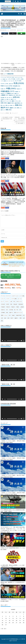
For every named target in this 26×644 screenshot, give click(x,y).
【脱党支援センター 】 (8, 30)
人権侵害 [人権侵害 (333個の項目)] (4, 95)
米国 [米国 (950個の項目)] (18, 105)
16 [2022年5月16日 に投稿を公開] (2, 620)
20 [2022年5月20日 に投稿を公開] (17, 620)
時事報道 (7, 113)
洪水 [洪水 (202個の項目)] (3, 105)
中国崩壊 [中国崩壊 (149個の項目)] (18, 92)
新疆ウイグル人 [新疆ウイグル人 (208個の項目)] (16, 101)
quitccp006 (11, 150)
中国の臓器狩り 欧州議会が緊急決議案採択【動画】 (7, 119)
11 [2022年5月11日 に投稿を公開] (9, 618)
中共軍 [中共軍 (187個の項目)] (3, 89)
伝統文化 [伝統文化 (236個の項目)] (12, 95)
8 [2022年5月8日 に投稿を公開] (24, 616)
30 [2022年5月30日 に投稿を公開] (2, 625)
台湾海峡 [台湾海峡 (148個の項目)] (3, 99)
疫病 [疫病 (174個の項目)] (12, 105)
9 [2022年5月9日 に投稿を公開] (2, 618)
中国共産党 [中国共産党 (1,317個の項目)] (7, 91)
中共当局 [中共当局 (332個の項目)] (16, 86)
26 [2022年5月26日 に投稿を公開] (13, 623)
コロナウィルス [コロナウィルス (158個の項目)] (18, 77)
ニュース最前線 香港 (8, 74)
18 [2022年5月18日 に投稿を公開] (9, 620)
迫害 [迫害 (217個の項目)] (3, 110)
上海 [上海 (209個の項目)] (11, 84)
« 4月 (2, 629)
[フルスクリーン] (24, 341)
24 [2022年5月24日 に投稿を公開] (6, 623)
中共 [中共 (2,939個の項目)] (19, 83)
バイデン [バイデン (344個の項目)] (20, 79)
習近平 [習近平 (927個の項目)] (5, 108)
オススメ (3, 113)
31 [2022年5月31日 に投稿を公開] (6, 625)
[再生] (2, 341)
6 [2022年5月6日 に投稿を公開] (17, 616)
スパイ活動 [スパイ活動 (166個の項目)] (4, 79)
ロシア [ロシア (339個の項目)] (18, 81)
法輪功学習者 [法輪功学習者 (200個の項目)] (18, 103)
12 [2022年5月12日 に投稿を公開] (13, 618)
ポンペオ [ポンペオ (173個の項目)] (11, 81)
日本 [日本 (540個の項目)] (4, 103)
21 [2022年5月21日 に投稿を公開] (20, 620)
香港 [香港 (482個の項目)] (9, 110)
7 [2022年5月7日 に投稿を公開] (20, 616)
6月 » (5, 629)
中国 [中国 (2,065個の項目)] (11, 88)
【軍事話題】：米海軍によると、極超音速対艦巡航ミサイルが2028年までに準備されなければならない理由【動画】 (19, 120)
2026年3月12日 (4, 150)
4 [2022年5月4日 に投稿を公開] (9, 616)
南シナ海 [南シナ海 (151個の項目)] (10, 97)
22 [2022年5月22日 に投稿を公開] (24, 620)
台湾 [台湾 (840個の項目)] (16, 97)
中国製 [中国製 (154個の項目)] (16, 94)
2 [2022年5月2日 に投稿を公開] (2, 616)
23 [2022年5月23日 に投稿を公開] (2, 623)
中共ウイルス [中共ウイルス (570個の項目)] (6, 86)
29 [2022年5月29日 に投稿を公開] (24, 623)
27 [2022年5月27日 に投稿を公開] (17, 623)
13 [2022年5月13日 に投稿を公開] (17, 618)
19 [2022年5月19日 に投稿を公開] (13, 620)
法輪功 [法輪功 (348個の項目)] (11, 103)
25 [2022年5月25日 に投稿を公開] (9, 623)
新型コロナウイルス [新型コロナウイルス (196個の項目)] (6, 101)
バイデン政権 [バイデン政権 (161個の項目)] (4, 81)
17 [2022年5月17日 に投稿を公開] (6, 620)
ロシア (16, 113)
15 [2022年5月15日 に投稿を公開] (24, 618)
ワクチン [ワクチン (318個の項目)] (4, 84)
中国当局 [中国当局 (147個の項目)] (3, 94)
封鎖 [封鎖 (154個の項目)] (8, 99)
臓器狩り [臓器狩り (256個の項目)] (13, 108)
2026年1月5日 (4, 174)
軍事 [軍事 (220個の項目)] (19, 108)
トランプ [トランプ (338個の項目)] (12, 79)
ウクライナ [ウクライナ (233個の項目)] (10, 77)
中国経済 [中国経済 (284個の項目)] (10, 93)
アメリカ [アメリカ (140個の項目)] (3, 77)
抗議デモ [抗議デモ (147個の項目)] (13, 99)
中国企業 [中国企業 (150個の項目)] (19, 89)
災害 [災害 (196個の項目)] (8, 105)
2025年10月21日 (5, 197)
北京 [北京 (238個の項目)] (18, 95)
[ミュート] (21, 341)
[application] (13, 335)
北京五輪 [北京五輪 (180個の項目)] (3, 97)
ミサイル (13, 113)
